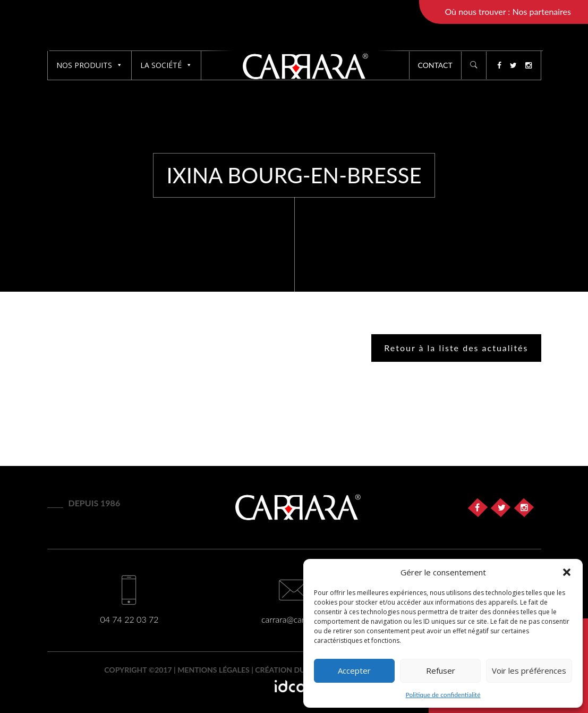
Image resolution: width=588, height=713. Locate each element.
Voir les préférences (529, 670)
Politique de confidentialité (443, 695)
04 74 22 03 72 (129, 619)
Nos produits (90, 65)
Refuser (441, 670)
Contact (435, 65)
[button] (567, 572)
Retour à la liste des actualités (456, 348)
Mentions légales (214, 670)
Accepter (354, 670)
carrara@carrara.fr (294, 619)
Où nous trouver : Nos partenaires (508, 11)
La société (166, 65)
